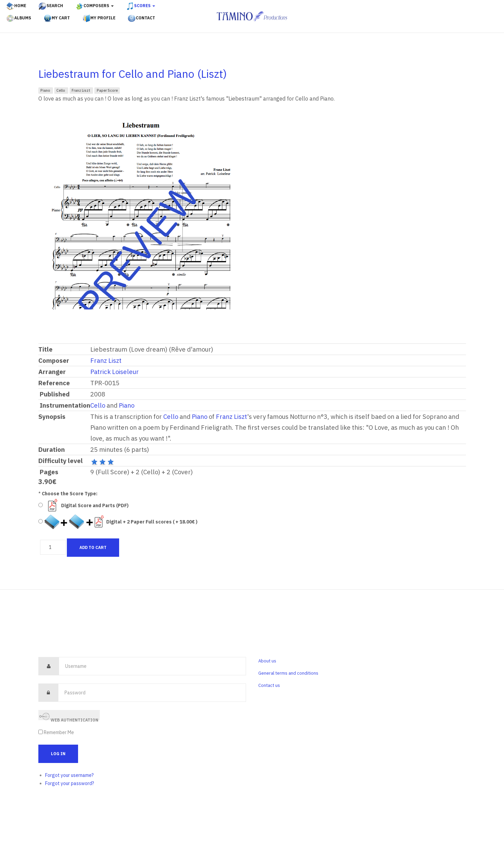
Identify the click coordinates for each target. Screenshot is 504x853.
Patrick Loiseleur (115, 372)
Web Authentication (69, 716)
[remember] (41, 732)
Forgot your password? (70, 783)
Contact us (269, 685)
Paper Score (107, 90)
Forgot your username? (69, 775)
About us (267, 661)
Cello (61, 90)
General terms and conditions (288, 673)
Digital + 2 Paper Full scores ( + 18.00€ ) (152, 522)
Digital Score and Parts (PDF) (95, 505)
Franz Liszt (81, 90)
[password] (152, 693)
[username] (152, 666)
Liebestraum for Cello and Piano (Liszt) (133, 74)
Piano (46, 90)
